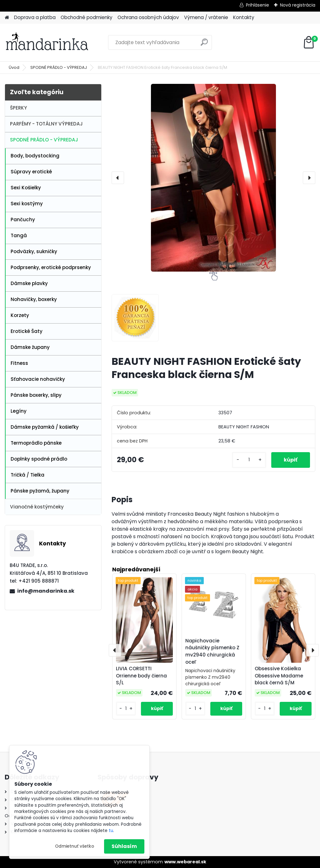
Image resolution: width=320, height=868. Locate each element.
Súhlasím (124, 846)
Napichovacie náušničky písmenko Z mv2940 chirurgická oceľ (212, 651)
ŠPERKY (18, 108)
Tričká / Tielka (27, 475)
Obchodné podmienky (87, 17)
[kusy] (249, 460)
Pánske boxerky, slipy (36, 395)
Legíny (19, 411)
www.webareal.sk (185, 862)
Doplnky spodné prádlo (39, 459)
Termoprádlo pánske (36, 443)
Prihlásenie (257, 5)
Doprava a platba (35, 17)
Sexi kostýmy (27, 204)
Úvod (14, 67)
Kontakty (244, 17)
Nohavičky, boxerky (34, 299)
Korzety (20, 315)
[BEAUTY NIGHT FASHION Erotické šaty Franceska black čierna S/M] (213, 178)
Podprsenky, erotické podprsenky (51, 267)
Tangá (19, 235)
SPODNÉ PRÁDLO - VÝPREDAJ (59, 67)
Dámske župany (30, 347)
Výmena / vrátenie (206, 17)
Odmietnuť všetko (75, 846)
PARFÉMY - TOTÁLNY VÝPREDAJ (46, 124)
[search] (204, 45)
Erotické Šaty (27, 331)
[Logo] (48, 43)
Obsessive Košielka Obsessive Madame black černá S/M (279, 676)
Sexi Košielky (26, 188)
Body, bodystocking (35, 156)
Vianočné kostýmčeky (37, 507)
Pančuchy (23, 220)
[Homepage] (7, 18)
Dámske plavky (29, 283)
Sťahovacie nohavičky (38, 379)
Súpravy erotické (31, 172)
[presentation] (118, 178)
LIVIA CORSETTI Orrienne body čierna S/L (141, 676)
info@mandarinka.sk (46, 591)
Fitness (19, 363)
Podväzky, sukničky (34, 251)
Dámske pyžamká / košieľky (45, 427)
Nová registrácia (298, 5)
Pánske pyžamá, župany (40, 491)
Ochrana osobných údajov (148, 17)
